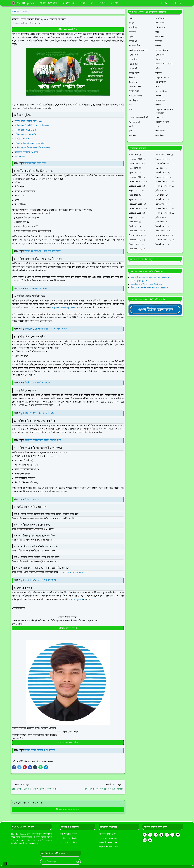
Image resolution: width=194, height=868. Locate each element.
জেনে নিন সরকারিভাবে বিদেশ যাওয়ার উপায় (43, 440)
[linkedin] (167, 835)
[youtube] (150, 835)
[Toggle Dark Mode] (176, 3)
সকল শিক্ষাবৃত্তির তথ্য (139, 281)
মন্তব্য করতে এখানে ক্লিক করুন (68, 809)
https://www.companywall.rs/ (66, 308)
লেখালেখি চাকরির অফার (108, 843)
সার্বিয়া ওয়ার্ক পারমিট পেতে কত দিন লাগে (32, 126)
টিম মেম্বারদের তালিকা (69, 834)
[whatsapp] (166, 3)
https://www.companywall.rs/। (74, 572)
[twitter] (178, 835)
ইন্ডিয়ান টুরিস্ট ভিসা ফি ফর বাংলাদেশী (40, 580)
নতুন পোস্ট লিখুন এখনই (109, 847)
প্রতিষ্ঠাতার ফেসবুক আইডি (68, 742)
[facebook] (162, 3)
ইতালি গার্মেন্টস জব (33, 499)
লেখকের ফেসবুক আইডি (68, 628)
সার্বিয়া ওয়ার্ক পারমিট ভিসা (68, 30)
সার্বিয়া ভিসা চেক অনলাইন (26, 135)
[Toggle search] (181, 3)
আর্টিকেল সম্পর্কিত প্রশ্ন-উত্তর (27, 152)
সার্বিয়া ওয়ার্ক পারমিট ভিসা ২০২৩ (29, 121)
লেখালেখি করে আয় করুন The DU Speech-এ (150, 278)
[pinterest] (172, 835)
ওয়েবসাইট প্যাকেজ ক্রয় (108, 838)
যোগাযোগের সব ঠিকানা (69, 843)
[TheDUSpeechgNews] (155, 309)
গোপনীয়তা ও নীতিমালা (69, 838)
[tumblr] (161, 835)
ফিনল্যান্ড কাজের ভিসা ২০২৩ (36, 288)
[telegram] (156, 835)
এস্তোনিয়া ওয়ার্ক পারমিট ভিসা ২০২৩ (40, 413)
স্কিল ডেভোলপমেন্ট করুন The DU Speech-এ (150, 288)
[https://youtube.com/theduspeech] (170, 3)
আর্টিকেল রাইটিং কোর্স (108, 834)
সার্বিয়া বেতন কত (22, 139)
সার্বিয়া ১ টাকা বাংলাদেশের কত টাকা (30, 143)
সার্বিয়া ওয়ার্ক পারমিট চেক (26, 130)
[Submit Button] (78, 862)
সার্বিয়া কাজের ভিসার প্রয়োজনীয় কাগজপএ (33, 148)
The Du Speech (76, 599)
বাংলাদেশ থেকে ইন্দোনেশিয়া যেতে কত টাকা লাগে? (46, 329)
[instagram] (145, 840)
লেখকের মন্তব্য (21, 157)
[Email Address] (58, 862)
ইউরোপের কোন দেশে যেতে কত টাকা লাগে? (43, 251)
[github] (150, 840)
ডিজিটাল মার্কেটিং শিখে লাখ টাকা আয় (146, 284)
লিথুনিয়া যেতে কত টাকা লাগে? (37, 383)
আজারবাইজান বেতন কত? (35, 163)
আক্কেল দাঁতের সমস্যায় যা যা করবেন (40, 750)
